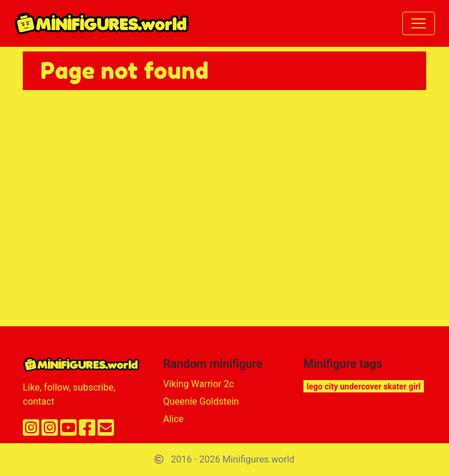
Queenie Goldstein (201, 401)
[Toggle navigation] (419, 23)
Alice (173, 419)
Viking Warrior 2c (198, 384)
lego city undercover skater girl (364, 387)
